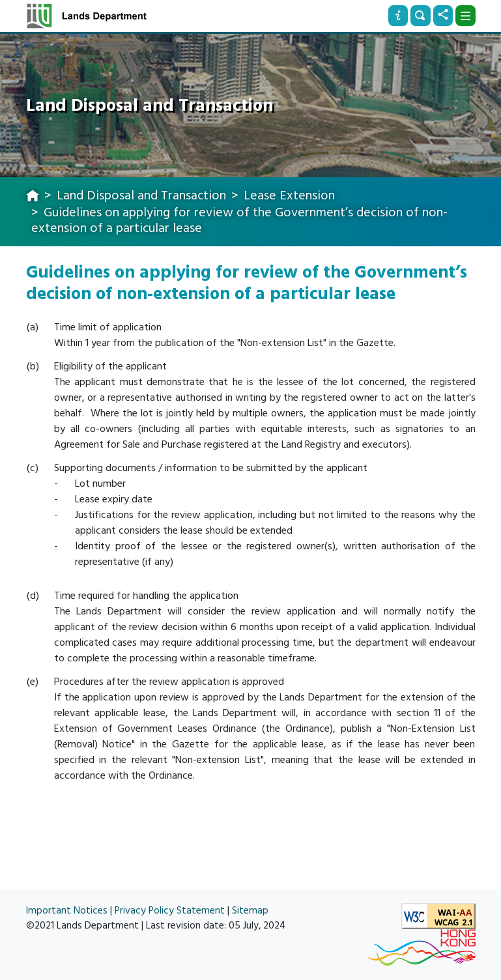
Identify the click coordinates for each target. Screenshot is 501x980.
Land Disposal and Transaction (141, 195)
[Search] (420, 16)
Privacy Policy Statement (170, 911)
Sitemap (250, 911)
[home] (33, 197)
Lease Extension (289, 195)
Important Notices (67, 911)
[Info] (398, 16)
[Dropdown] (465, 16)
